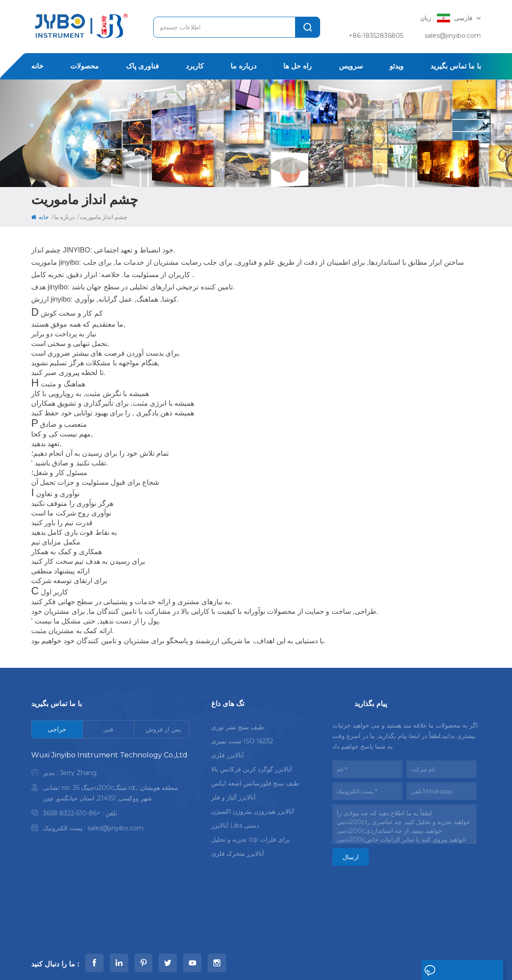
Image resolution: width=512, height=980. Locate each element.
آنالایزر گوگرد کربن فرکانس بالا (252, 767)
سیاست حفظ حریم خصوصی (188, 962)
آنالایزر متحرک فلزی (238, 851)
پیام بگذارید (446, 970)
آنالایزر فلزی (227, 753)
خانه (37, 66)
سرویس (351, 66)
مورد (273, 934)
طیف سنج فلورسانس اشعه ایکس (255, 781)
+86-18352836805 (376, 36)
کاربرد (195, 66)
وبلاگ (386, 934)
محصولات (85, 66)
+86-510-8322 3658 (72, 813)
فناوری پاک (142, 66)
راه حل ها (297, 66)
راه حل (243, 934)
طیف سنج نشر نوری (238, 724)
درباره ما (243, 66)
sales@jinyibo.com (453, 36)
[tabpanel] (110, 794)
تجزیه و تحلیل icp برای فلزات (251, 837)
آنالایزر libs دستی (235, 823)
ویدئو (397, 66)
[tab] (57, 729)
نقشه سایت (116, 962)
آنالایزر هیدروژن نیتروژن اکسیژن (253, 809)
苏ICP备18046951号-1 (330, 962)
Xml (142, 962)
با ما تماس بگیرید (456, 66)
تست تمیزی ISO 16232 (242, 739)
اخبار (299, 934)
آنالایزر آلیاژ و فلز (233, 795)
